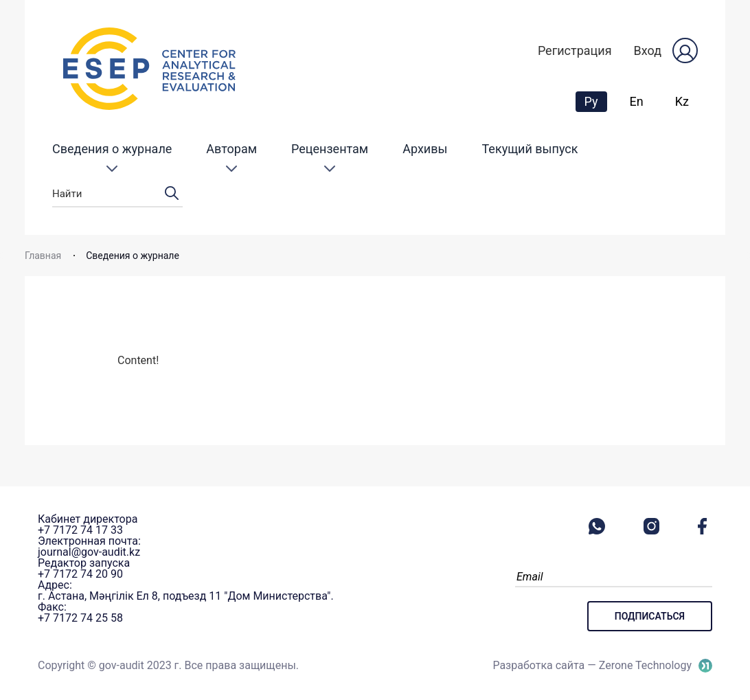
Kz (682, 101)
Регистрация (575, 50)
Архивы (425, 149)
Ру (595, 101)
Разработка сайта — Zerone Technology (592, 665)
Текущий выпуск (530, 149)
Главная (43, 256)
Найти (117, 194)
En (637, 101)
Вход (648, 50)
